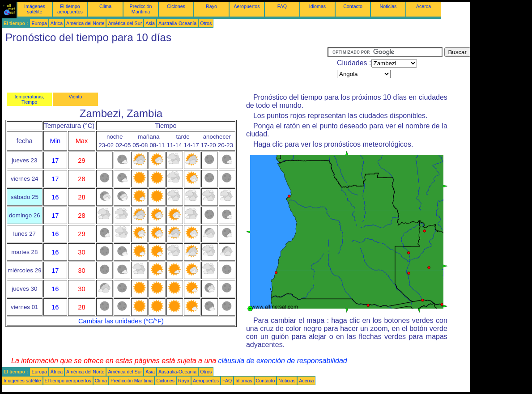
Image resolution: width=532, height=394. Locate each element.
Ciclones (176, 6)
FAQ (282, 6)
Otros (206, 23)
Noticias (388, 6)
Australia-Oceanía (177, 23)
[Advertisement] (165, 68)
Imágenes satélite (35, 9)
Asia (150, 23)
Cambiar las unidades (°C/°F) (121, 321)
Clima (105, 6)
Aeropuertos (247, 6)
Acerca (423, 6)
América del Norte (85, 23)
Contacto (353, 6)
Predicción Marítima (141, 9)
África (57, 23)
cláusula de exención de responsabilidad (283, 361)
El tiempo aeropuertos (70, 9)
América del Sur (125, 23)
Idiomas (317, 6)
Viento (75, 97)
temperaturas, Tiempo (30, 99)
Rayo (211, 6)
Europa (39, 23)
